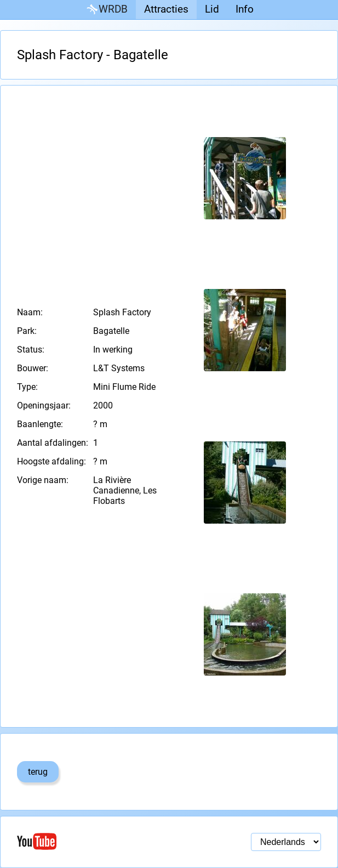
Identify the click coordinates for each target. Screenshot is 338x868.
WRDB (106, 10)
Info (245, 9)
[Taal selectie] (286, 842)
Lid (212, 9)
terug (38, 772)
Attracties (166, 9)
